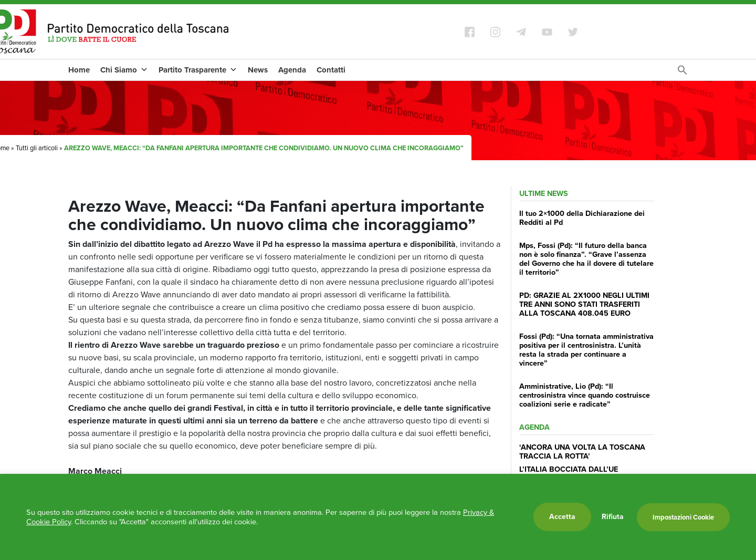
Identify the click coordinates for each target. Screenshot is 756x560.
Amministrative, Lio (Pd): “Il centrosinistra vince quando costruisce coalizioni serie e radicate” (585, 395)
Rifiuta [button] (613, 517)
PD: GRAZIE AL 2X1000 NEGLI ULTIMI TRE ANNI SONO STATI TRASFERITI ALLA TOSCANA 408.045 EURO (584, 304)
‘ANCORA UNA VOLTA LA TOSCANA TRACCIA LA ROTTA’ (582, 452)
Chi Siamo (124, 70)
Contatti (331, 70)
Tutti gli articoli (37, 148)
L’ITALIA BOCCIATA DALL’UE (569, 469)
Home (79, 70)
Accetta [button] (562, 517)
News (258, 70)
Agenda (292, 70)
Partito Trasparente (198, 70)
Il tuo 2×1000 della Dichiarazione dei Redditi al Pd (582, 218)
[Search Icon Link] (682, 73)
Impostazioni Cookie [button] (683, 517)
